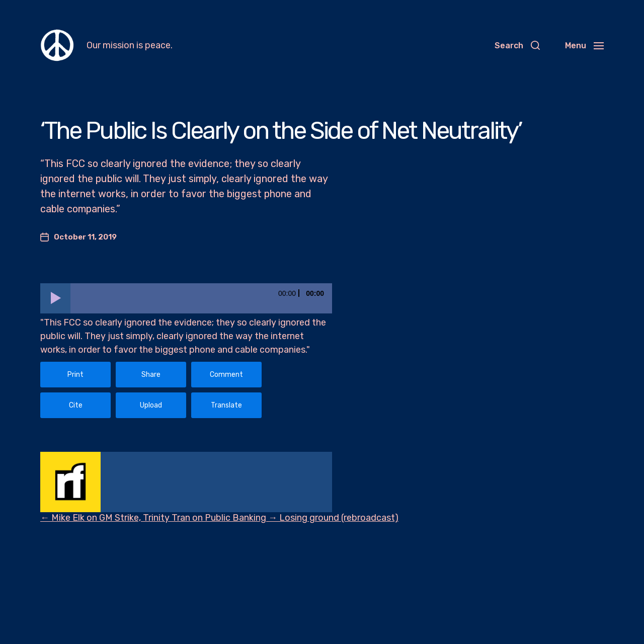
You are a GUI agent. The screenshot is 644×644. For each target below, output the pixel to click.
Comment (226, 375)
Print (75, 375)
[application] (186, 298)
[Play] (55, 298)
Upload (151, 405)
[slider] (201, 298)
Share (151, 375)
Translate (226, 405)
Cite (76, 405)
